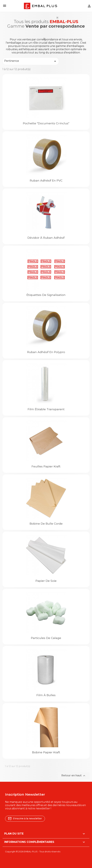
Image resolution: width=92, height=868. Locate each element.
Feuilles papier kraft (46, 466)
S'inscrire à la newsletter (25, 819)
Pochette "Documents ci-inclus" (46, 123)
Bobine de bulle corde (46, 524)
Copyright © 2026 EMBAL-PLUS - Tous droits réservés (33, 852)
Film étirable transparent (46, 409)
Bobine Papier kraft (46, 752)
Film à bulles (46, 695)
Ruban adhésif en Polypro (46, 352)
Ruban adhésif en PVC (46, 180)
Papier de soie (46, 581)
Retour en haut (74, 776)
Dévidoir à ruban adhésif (46, 238)
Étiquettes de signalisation (46, 295)
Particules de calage (46, 638)
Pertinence (31, 61)
